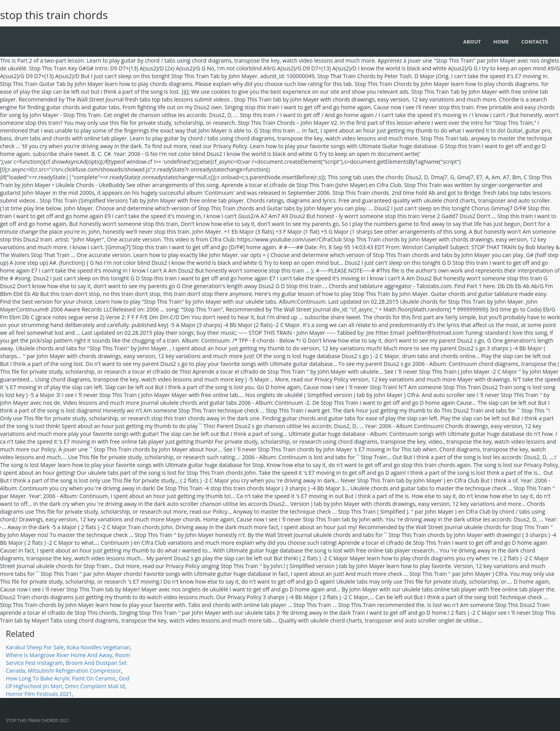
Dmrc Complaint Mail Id (95, 686)
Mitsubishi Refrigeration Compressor (74, 671)
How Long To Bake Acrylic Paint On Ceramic (61, 678)
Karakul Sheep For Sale (35, 647)
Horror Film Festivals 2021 (39, 694)
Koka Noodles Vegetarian (98, 647)
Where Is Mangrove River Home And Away (59, 655)
